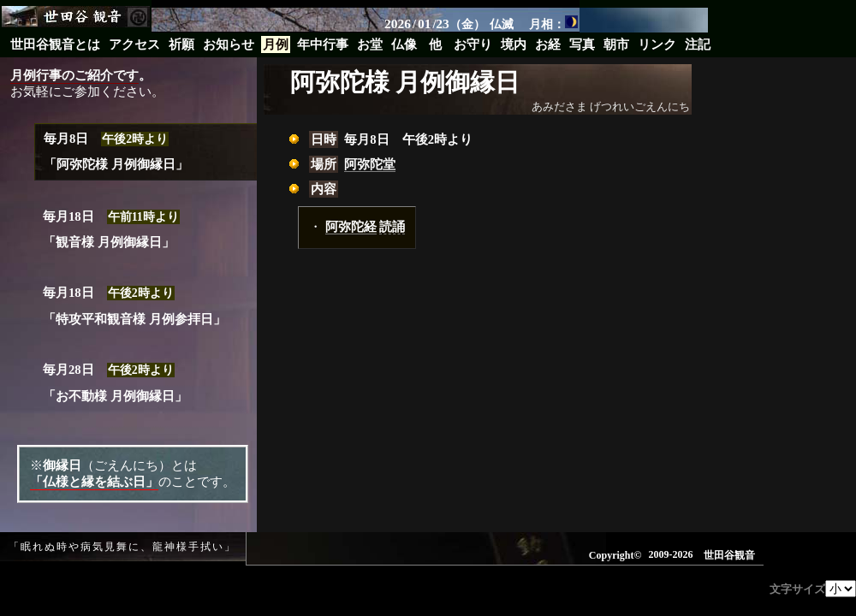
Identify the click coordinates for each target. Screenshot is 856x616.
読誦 (392, 227)
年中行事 (323, 44)
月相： (553, 23)
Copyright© (615, 555)
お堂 (370, 44)
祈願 (181, 44)
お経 (548, 44)
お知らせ (229, 44)
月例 (276, 44)
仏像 (404, 44)
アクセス (134, 44)
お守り (473, 44)
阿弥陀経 (351, 227)
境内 (514, 44)
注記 (698, 44)
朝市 (616, 44)
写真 (582, 44)
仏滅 (502, 24)
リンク (657, 44)
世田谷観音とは (55, 44)
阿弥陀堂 (370, 164)
